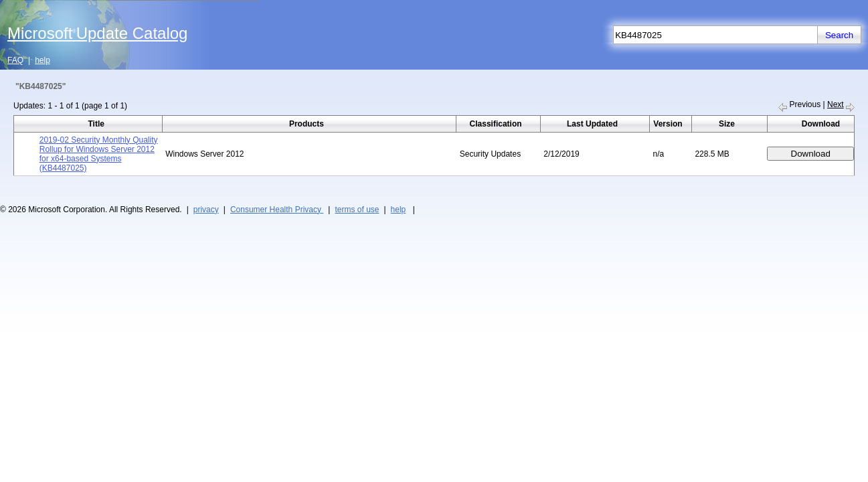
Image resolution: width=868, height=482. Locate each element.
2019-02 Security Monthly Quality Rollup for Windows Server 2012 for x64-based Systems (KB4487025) (99, 154)
